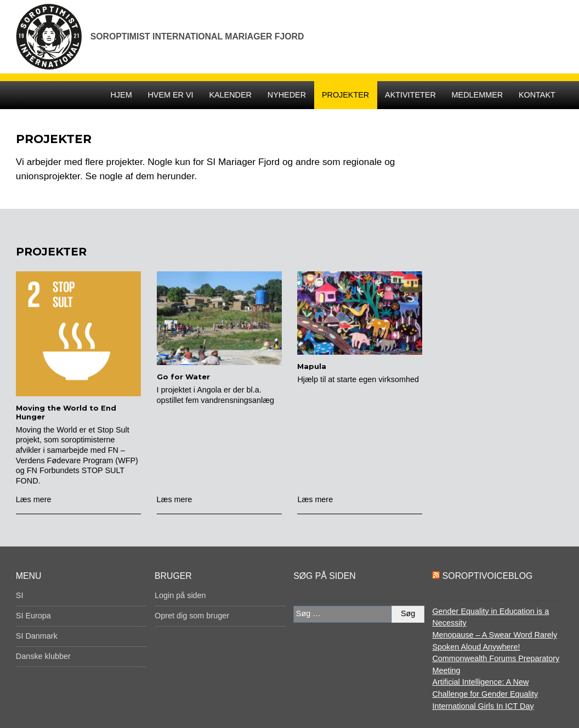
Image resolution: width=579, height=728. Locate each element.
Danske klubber (43, 656)
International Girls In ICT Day (483, 706)
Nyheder (287, 95)
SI (20, 595)
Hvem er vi (170, 95)
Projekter (345, 95)
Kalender (230, 95)
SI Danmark (37, 636)
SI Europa (33, 616)
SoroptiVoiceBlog (487, 576)
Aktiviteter (410, 95)
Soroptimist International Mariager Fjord (197, 36)
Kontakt (537, 95)
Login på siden (180, 595)
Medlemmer (478, 95)
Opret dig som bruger (192, 616)
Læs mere (34, 499)
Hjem (121, 95)
